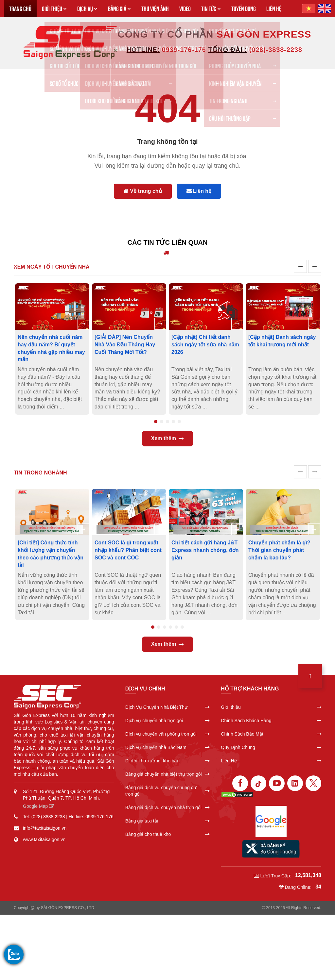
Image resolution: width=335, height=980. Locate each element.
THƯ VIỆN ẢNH (155, 8)
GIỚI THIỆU (54, 8)
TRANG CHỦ (20, 8)
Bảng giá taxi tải (168, 821)
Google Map (38, 806)
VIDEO (185, 8)
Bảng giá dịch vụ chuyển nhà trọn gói (168, 807)
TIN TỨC (211, 8)
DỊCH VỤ (87, 8)
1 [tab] (156, 422)
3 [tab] (167, 422)
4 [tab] (173, 422)
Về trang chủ (143, 191)
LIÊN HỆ (274, 8)
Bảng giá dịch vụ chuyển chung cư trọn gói (168, 791)
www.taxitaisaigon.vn (44, 839)
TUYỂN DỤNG (244, 8)
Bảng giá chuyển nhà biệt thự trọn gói (168, 774)
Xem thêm (167, 438)
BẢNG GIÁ (119, 8)
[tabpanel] (52, 349)
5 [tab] (179, 422)
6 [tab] (182, 627)
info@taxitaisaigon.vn (45, 828)
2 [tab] (162, 422)
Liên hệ (199, 191)
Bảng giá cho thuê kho (168, 834)
